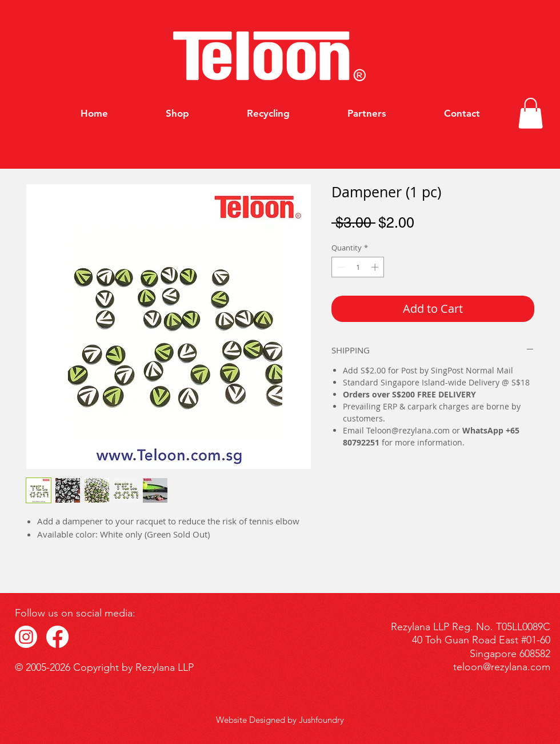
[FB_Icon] (57, 637)
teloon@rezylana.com (502, 667)
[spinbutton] (358, 267)
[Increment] (376, 267)
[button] (531, 113)
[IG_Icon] (26, 637)
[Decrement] (340, 267)
